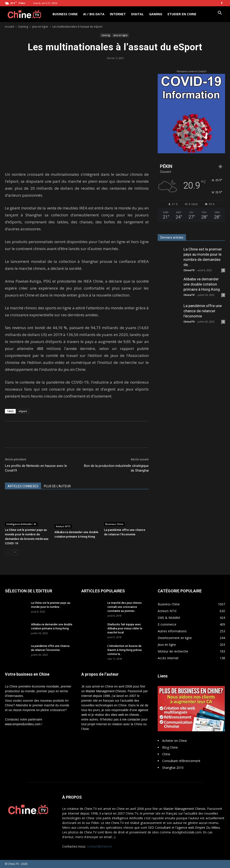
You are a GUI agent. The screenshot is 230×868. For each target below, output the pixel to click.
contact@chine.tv (99, 846)
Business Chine (65, 14)
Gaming (156, 14)
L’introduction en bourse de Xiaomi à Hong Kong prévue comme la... (125, 650)
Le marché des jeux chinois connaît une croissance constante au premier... (125, 607)
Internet (118, 14)
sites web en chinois (125, 715)
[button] (220, 13)
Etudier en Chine (182, 14)
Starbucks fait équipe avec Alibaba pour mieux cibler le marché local (125, 628)
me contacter (131, 719)
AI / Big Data (94, 14)
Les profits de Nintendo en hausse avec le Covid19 (36, 468)
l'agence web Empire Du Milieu (198, 827)
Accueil (9, 27)
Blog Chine (170, 747)
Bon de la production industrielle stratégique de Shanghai (116, 468)
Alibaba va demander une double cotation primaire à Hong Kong (202, 284)
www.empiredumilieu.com (23, 724)
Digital (137, 14)
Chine (166, 754)
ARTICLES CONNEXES (23, 486)
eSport (23, 411)
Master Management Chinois (106, 691)
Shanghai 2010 (173, 768)
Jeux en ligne (40, 27)
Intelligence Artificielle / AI (21, 524)
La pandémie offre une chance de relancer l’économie (203, 311)
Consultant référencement (181, 761)
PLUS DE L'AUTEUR (57, 486)
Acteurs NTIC (63, 526)
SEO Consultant (159, 827)
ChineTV (189, 270)
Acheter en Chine (175, 741)
